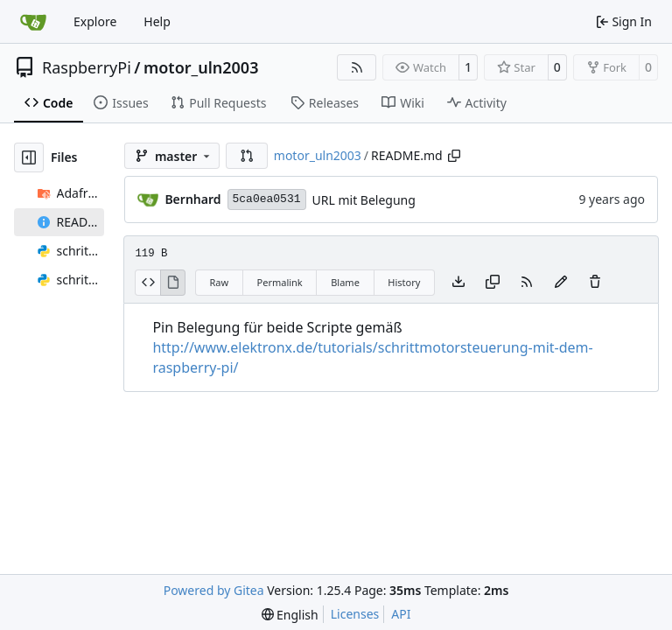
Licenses (355, 614)
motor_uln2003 (201, 67)
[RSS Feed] (357, 67)
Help (157, 21)
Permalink (280, 282)
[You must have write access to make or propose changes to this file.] (595, 283)
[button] (247, 156)
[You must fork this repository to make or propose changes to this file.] (561, 283)
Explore (95, 21)
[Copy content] (493, 283)
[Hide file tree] (29, 157)
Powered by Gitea (214, 590)
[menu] (290, 615)
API (401, 614)
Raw (219, 282)
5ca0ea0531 (267, 199)
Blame (345, 282)
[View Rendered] (173, 283)
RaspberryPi (87, 67)
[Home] (33, 22)
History (404, 282)
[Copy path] (454, 156)
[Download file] (458, 283)
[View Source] (147, 283)
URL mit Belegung (364, 200)
